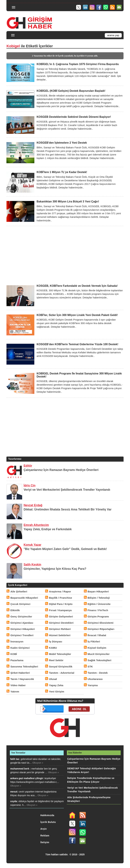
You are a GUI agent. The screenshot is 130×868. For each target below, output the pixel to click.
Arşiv (44, 829)
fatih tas (15, 759)
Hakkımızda (47, 815)
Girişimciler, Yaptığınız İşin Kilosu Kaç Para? (55, 569)
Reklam (45, 836)
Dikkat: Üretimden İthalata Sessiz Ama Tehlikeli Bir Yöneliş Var (67, 509)
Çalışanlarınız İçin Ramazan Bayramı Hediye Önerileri (61, 470)
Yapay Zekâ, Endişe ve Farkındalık (48, 529)
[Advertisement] (65, 255)
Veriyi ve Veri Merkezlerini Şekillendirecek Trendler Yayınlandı (67, 490)
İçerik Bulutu (48, 822)
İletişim (45, 842)
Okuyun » (38, 763)
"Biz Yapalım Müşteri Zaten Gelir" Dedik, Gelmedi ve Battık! (65, 549)
